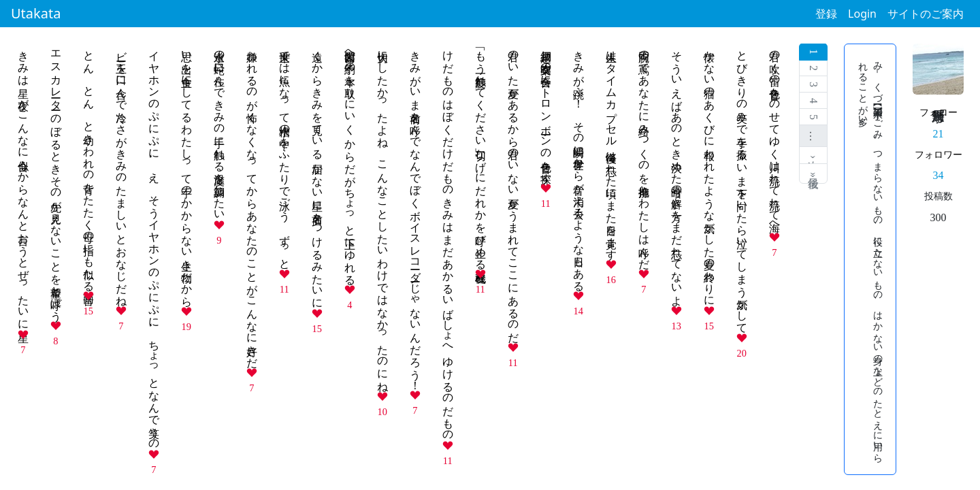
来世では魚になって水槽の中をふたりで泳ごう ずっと (285, 154)
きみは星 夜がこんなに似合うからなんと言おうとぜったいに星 (23, 184)
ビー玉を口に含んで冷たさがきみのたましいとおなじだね (121, 172)
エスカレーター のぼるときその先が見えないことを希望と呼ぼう (56, 180)
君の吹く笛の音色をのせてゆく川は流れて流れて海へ (775, 135)
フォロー (938, 112)
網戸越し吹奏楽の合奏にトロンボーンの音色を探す (546, 111)
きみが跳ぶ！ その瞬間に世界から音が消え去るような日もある (579, 165)
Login (862, 14)
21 (938, 134)
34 (938, 175)
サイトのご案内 (926, 14)
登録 (826, 14)
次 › (814, 156)
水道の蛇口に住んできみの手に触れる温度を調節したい (219, 129)
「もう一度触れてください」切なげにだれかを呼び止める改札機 (481, 154)
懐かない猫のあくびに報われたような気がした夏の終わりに (709, 172)
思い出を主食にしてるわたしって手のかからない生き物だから (187, 173)
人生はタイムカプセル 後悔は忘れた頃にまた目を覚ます (611, 149)
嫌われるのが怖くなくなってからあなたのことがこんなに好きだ (252, 203)
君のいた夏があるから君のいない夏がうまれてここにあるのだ (513, 191)
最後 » (814, 174)
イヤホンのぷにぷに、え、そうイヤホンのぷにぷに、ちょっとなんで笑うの (154, 244)
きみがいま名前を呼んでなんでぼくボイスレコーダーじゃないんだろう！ (415, 214)
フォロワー (938, 154)
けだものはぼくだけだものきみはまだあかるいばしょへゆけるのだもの (448, 240)
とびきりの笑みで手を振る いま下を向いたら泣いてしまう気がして (742, 186)
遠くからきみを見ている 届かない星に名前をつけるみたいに (317, 174)
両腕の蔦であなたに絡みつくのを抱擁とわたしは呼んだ (644, 154)
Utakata (36, 13)
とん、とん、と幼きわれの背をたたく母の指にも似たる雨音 (89, 165)
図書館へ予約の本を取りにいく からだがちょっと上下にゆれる (350, 162)
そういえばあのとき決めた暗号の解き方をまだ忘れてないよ (677, 172)
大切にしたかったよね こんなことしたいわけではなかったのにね (383, 215)
